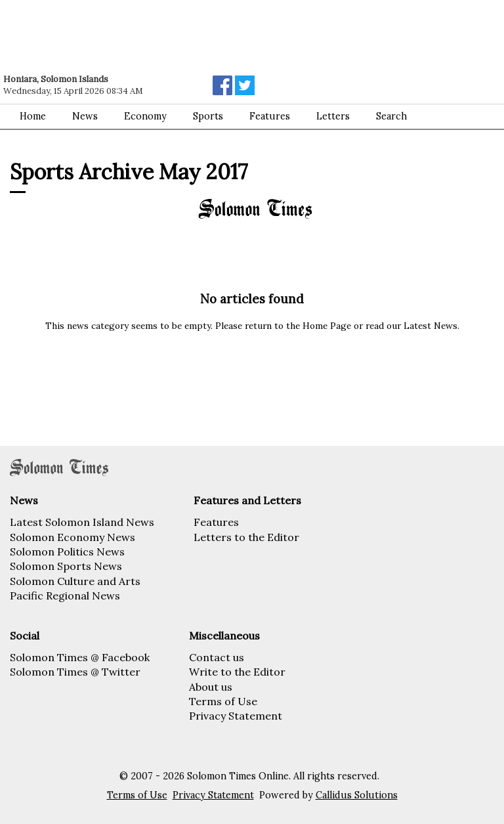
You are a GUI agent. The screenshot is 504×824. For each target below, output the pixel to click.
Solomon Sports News (66, 566)
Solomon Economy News (73, 537)
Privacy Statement (236, 716)
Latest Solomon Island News (82, 522)
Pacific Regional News (65, 596)
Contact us (217, 657)
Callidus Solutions (357, 795)
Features (216, 522)
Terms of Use (223, 701)
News (85, 116)
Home (33, 116)
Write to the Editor (237, 672)
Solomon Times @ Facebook (80, 657)
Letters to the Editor (246, 537)
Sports (208, 116)
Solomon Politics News (67, 552)
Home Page (327, 326)
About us (211, 687)
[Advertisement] (187, 36)
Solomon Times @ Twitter (75, 672)
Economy (145, 116)
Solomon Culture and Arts (75, 581)
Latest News (430, 326)
